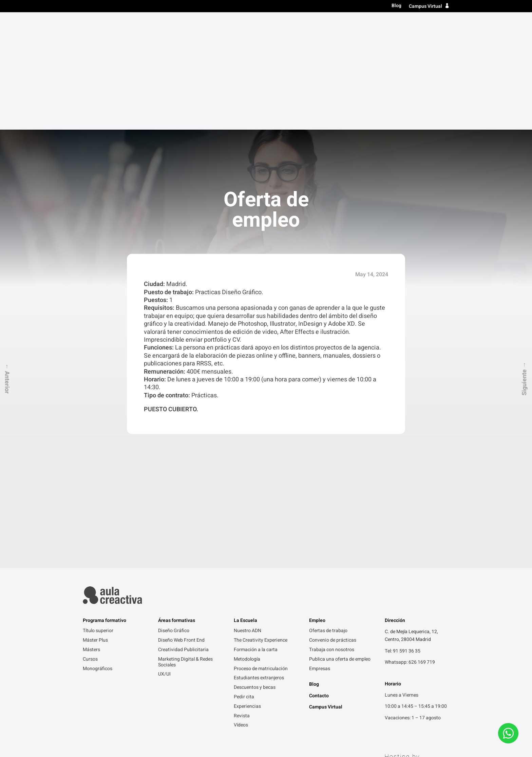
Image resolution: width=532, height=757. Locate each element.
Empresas (320, 551)
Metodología (247, 542)
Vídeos (241, 608)
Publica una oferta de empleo (340, 542)
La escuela (374, 25)
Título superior (273, 25)
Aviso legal (148, 725)
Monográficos (98, 551)
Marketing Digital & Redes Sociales (185, 545)
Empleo (406, 25)
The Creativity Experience (261, 523)
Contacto (436, 25)
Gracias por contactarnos (194, 725)
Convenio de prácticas (333, 523)
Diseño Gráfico (174, 513)
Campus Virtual (425, 6)
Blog (396, 6)
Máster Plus (95, 523)
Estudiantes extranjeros (259, 561)
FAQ (233, 725)
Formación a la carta (256, 532)
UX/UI (164, 557)
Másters (313, 25)
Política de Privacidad (106, 725)
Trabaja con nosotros (332, 532)
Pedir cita (244, 580)
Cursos (342, 25)
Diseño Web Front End (181, 523)
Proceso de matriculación (261, 551)
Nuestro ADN (248, 513)
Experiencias (247, 589)
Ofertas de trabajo (328, 513)
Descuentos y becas (255, 570)
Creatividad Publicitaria (183, 532)
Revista (242, 599)
